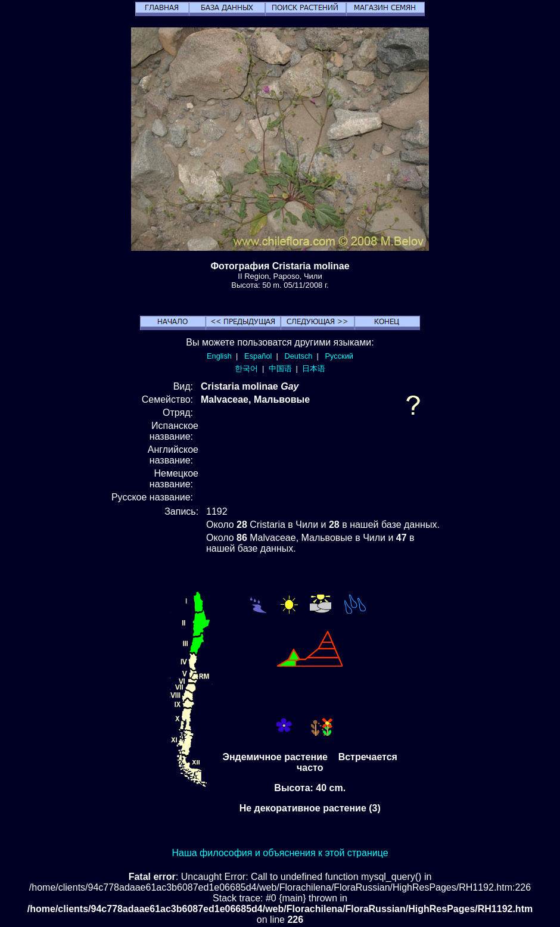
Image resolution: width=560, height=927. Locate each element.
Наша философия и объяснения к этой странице (280, 853)
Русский (339, 356)
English (219, 356)
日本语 (314, 368)
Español (258, 356)
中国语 (280, 368)
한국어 (246, 368)
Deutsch (298, 356)
